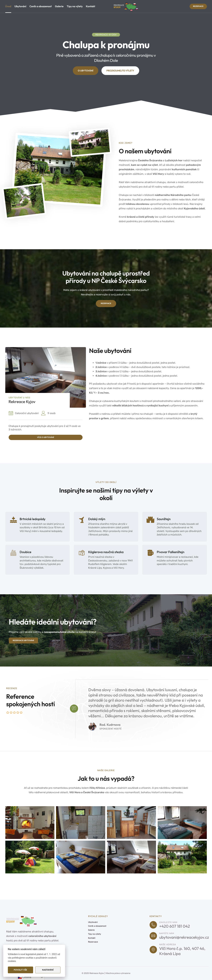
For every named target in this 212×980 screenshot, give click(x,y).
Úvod (8, 6)
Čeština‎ (25, 977)
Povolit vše (20, 970)
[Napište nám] (154, 935)
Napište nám (169, 933)
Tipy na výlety (75, 6)
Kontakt (91, 6)
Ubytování (20, 6)
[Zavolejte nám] (154, 923)
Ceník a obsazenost (41, 6)
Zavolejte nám (171, 921)
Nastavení (48, 970)
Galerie (59, 6)
